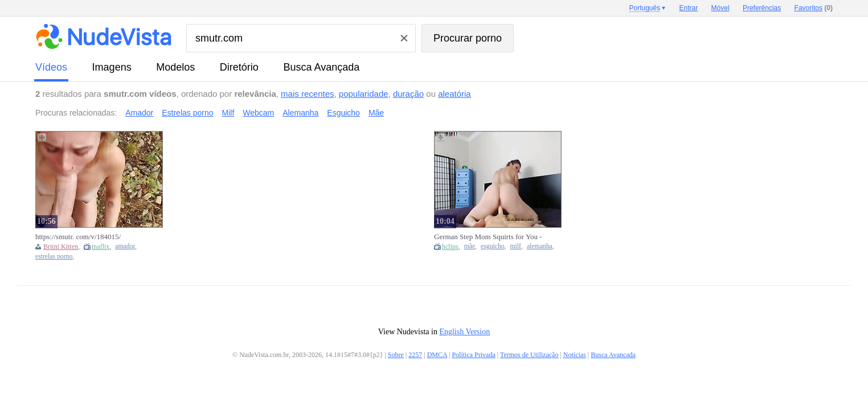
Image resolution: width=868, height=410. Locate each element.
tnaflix (101, 247)
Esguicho (343, 113)
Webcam (258, 113)
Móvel (720, 8)
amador (125, 246)
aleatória (455, 94)
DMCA (437, 355)
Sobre (396, 355)
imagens (112, 67)
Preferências (762, 8)
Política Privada (473, 355)
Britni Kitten (61, 247)
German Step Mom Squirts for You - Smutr (488, 237)
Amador (139, 113)
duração (408, 94)
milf (516, 246)
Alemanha (300, 113)
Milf (228, 113)
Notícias (575, 355)
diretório (239, 67)
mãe (470, 246)
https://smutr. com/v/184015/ (78, 237)
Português (644, 8)
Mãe (376, 113)
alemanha (540, 246)
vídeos (51, 67)
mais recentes (307, 94)
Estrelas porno (187, 113)
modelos (175, 67)
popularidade (364, 94)
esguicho (493, 246)
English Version (464, 332)
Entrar (689, 8)
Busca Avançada (321, 67)
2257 (415, 355)
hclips (450, 247)
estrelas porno (54, 257)
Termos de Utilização (529, 355)
